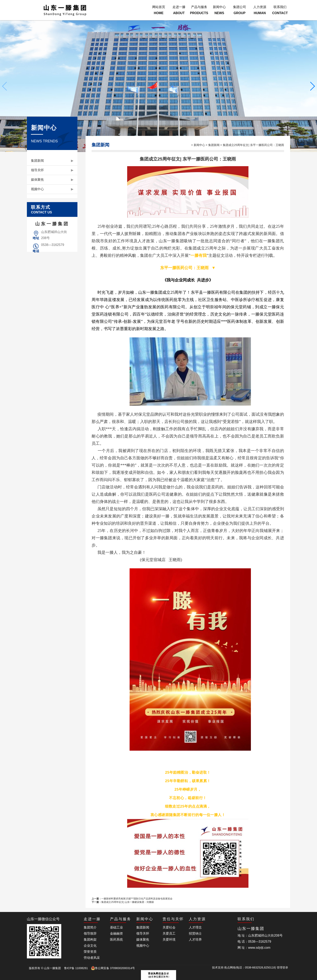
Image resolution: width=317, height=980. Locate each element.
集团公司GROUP (240, 10)
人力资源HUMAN (260, 10)
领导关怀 (52, 170)
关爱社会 (169, 927)
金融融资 (116, 933)
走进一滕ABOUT (179, 10)
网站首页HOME (159, 10)
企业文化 (90, 946)
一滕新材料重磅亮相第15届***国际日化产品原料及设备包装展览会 (137, 899)
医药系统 (116, 940)
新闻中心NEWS (219, 10)
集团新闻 (52, 161)
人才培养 (195, 940)
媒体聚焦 (52, 180)
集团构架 (90, 940)
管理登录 (282, 967)
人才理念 (195, 927)
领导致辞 (90, 933)
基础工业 (116, 927)
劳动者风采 (92, 958)
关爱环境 (169, 940)
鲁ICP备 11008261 (76, 968)
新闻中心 (199, 145)
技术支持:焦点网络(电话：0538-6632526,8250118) (244, 967)
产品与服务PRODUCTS (199, 10)
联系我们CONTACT (280, 10)
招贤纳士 (195, 933)
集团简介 (90, 927)
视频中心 (52, 189)
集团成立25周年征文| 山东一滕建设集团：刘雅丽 (128, 902)
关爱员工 (169, 933)
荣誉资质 (90, 952)
